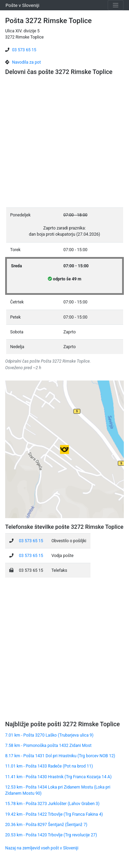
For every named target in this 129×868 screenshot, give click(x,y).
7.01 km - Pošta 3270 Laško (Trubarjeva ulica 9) (49, 735)
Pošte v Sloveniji (22, 5)
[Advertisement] (64, 143)
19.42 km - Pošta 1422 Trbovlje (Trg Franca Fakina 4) (54, 814)
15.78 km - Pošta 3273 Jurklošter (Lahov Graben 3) (52, 804)
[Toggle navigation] (116, 5)
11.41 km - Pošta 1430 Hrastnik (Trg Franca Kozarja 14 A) (58, 777)
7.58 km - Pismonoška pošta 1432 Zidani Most (48, 746)
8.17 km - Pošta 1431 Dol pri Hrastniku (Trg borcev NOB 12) (60, 756)
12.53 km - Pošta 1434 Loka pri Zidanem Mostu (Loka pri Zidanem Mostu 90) (58, 790)
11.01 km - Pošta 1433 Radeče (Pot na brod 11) (49, 766)
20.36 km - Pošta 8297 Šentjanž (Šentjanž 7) (46, 825)
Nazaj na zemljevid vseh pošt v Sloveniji (42, 848)
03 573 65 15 (24, 50)
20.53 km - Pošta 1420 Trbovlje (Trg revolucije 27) (51, 835)
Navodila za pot (26, 62)
